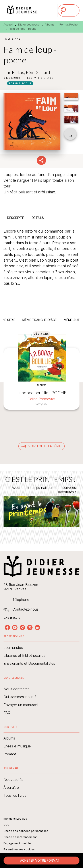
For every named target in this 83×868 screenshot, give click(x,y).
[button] (40, 78)
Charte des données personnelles (26, 831)
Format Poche (69, 25)
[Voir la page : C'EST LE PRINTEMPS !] (41, 503)
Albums (50, 25)
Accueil (8, 25)
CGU (7, 825)
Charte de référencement (20, 837)
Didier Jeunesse (29, 25)
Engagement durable (17, 843)
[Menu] (69, 11)
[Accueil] (22, 10)
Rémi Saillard (38, 72)
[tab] (16, 218)
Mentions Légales (15, 819)
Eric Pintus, (15, 72)
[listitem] (7, 628)
